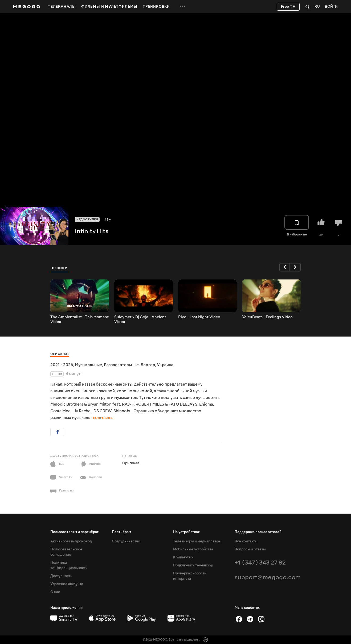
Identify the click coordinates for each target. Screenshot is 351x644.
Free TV (288, 7)
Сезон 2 (60, 268)
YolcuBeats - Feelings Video (267, 317)
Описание (60, 354)
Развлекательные (121, 365)
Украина (165, 365)
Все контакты (246, 541)
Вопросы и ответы (250, 549)
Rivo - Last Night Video (199, 317)
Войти (331, 7)
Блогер (148, 365)
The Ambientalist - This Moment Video (79, 319)
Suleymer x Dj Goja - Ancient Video (140, 319)
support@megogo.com (268, 577)
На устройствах (186, 532)
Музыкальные (88, 365)
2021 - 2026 (62, 365)
